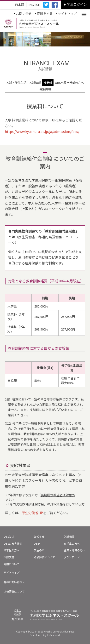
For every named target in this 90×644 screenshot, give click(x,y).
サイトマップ (67, 14)
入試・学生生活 (16, 83)
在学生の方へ (72, 543)
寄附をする (45, 14)
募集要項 (45, 89)
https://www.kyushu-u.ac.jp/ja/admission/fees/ (42, 131)
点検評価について (44, 557)
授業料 (48, 83)
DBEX (37, 543)
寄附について (12, 564)
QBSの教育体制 (13, 543)
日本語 (20, 5)
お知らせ (39, 536)
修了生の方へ (12, 550)
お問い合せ (24, 14)
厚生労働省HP (32, 513)
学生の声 (39, 550)
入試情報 (35, 83)
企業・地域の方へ (74, 550)
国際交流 (9, 557)
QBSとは (9, 536)
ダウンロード (72, 557)
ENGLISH (34, 5)
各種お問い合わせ (14, 582)
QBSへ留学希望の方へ (69, 83)
